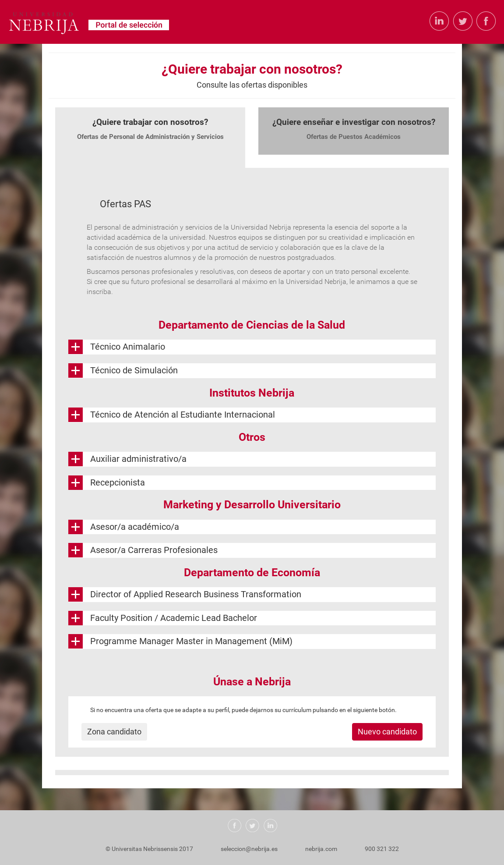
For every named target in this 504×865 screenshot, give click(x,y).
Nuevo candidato (387, 732)
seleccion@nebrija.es (249, 849)
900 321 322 (382, 849)
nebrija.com (321, 849)
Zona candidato (114, 732)
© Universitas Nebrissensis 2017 (149, 849)
